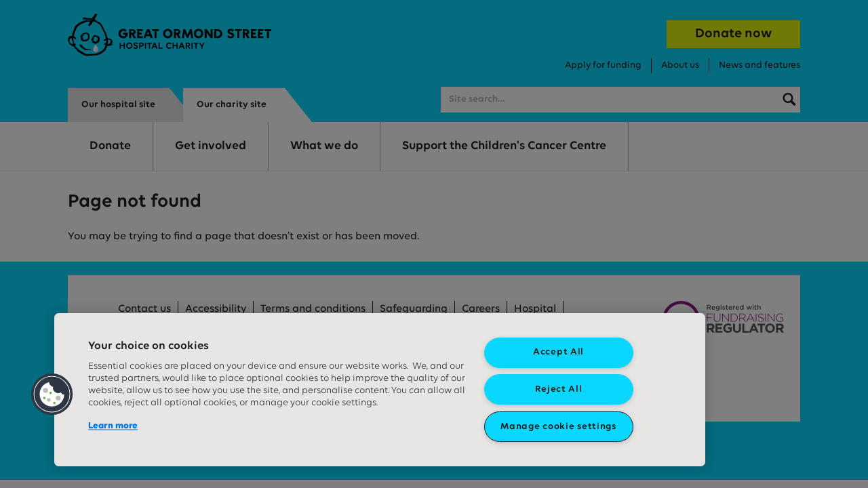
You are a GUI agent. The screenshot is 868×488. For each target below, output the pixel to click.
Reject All (559, 389)
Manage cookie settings (558, 427)
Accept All (558, 352)
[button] (52, 394)
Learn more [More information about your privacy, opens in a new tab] (113, 426)
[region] (380, 390)
